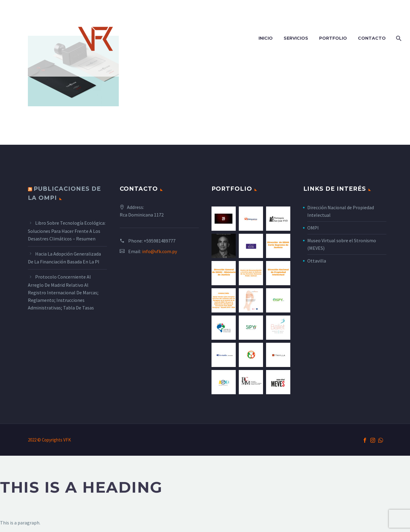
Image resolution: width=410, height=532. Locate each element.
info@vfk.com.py (160, 251)
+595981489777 (160, 241)
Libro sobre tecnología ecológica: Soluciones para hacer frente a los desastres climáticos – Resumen (67, 231)
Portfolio (333, 38)
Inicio (266, 38)
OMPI (313, 228)
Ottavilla (317, 261)
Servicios (296, 38)
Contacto (372, 38)
